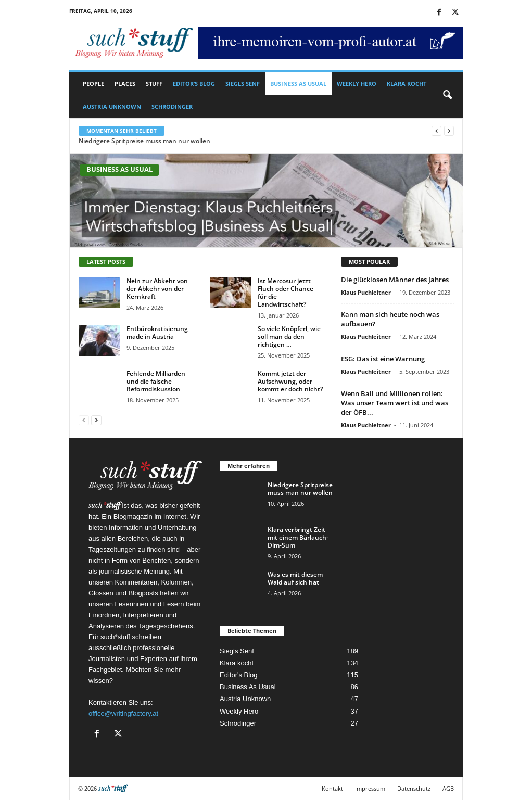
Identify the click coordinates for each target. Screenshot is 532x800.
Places (125, 84)
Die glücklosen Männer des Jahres (395, 280)
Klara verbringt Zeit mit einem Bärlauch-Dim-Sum (298, 537)
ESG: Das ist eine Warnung (383, 359)
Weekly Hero (357, 84)
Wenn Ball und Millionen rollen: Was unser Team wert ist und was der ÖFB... (395, 403)
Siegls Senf (243, 84)
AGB (448, 788)
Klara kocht (407, 84)
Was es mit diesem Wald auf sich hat (295, 578)
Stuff (154, 84)
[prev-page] (84, 420)
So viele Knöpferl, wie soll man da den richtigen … (289, 336)
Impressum (370, 788)
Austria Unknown (112, 106)
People (93, 84)
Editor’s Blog (194, 84)
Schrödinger (172, 106)
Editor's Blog (239, 675)
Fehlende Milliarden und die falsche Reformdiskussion (156, 381)
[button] (447, 95)
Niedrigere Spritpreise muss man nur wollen (144, 141)
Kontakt (332, 788)
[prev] (436, 131)
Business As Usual (298, 84)
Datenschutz (414, 788)
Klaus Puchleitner (366, 292)
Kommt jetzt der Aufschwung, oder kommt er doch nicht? (290, 381)
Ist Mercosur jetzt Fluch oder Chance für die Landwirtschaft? (286, 293)
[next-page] (96, 420)
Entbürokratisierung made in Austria (157, 333)
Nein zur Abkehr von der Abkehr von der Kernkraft (157, 289)
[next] (449, 131)
